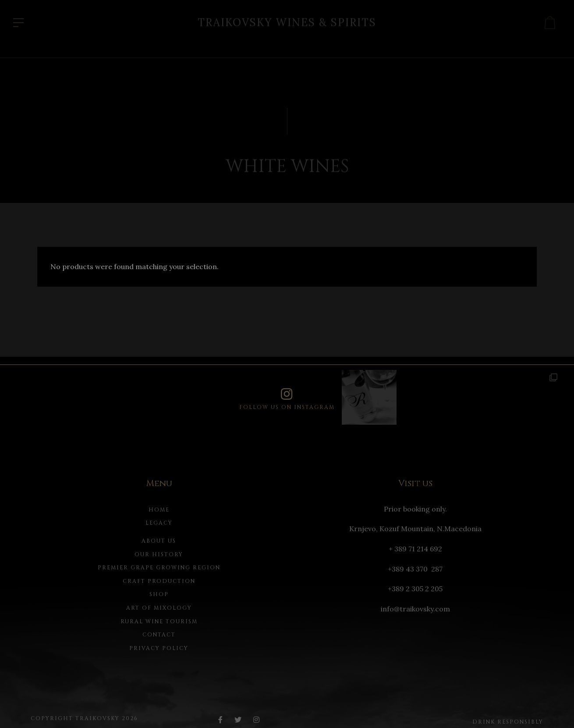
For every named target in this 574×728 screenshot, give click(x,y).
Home (159, 510)
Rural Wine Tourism (159, 621)
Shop (159, 594)
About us (159, 541)
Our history (159, 554)
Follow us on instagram (287, 399)
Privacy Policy (159, 648)
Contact (159, 635)
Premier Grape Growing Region (159, 568)
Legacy (159, 523)
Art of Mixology (159, 608)
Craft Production (159, 581)
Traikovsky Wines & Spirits (287, 20)
